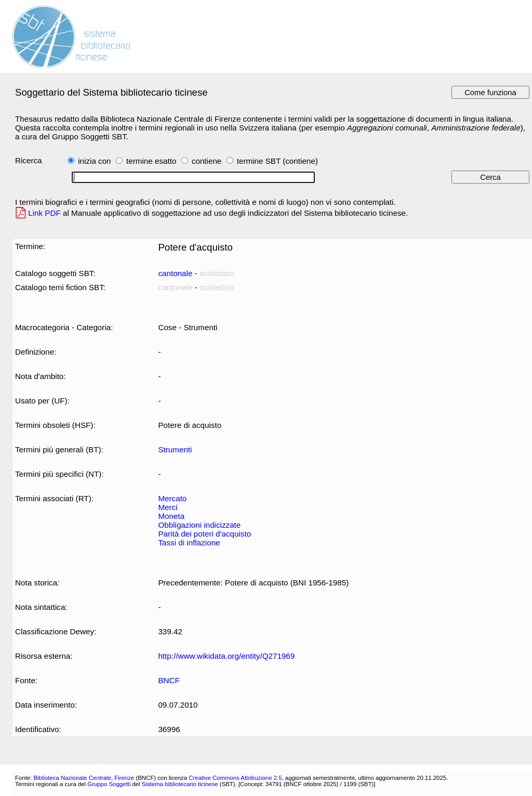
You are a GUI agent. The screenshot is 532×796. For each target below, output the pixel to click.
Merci (168, 507)
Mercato (172, 498)
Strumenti (175, 449)
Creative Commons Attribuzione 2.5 (235, 778)
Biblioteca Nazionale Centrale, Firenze (84, 778)
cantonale (175, 273)
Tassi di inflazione (189, 543)
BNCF (169, 680)
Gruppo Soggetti (109, 784)
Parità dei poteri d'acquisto (204, 534)
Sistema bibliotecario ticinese (180, 784)
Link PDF (44, 213)
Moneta (171, 516)
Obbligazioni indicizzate (199, 525)
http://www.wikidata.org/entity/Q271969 (226, 656)
